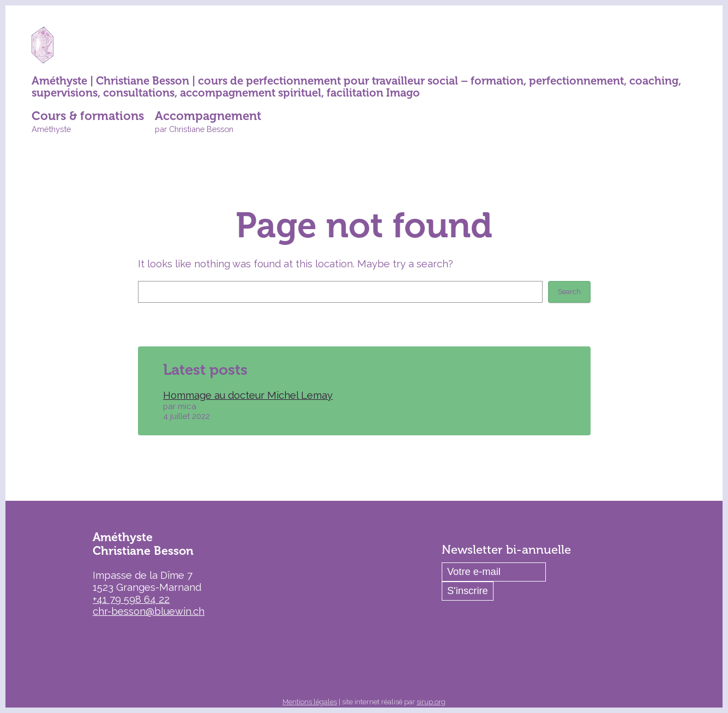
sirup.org (431, 702)
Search (569, 292)
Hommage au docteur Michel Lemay (248, 395)
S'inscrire (468, 591)
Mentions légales (310, 702)
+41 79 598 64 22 (131, 599)
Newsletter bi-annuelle (506, 550)
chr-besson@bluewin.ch (149, 611)
